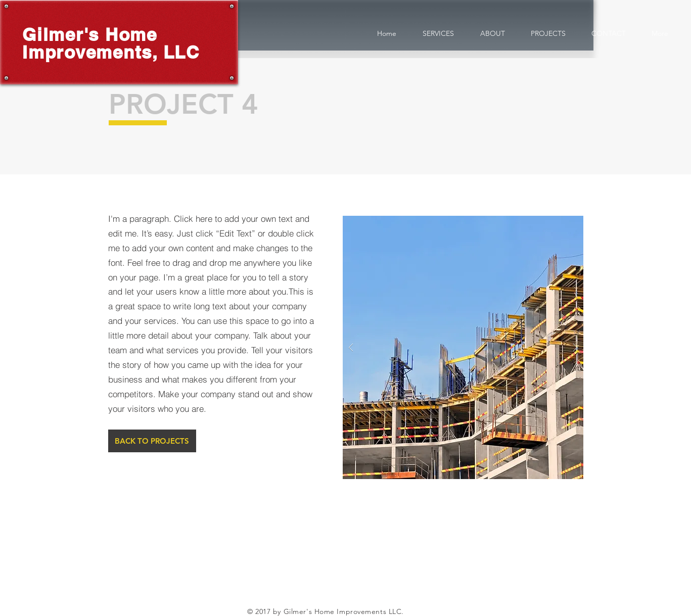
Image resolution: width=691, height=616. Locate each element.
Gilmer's (61, 34)
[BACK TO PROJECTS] (152, 441)
